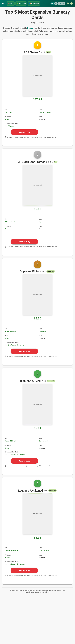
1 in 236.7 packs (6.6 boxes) (15, 349)
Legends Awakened (11, 555)
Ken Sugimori (43, 445)
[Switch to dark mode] (23, 9)
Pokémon (22, 3)
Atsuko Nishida (44, 555)
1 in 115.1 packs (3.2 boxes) (15, 459)
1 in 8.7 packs (10, 130)
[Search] (47, 3)
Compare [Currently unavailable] (13, 9)
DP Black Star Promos (12, 226)
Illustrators (36, 3)
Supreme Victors (10, 336)
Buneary (31, 32)
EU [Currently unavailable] (7, 9)
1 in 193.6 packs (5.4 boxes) (15, 568)
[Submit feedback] (19, 9)
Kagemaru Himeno (45, 116)
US (3, 9)
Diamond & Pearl (10, 445)
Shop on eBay (24, 136)
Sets (11, 3)
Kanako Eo (42, 336)
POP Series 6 (9, 116)
